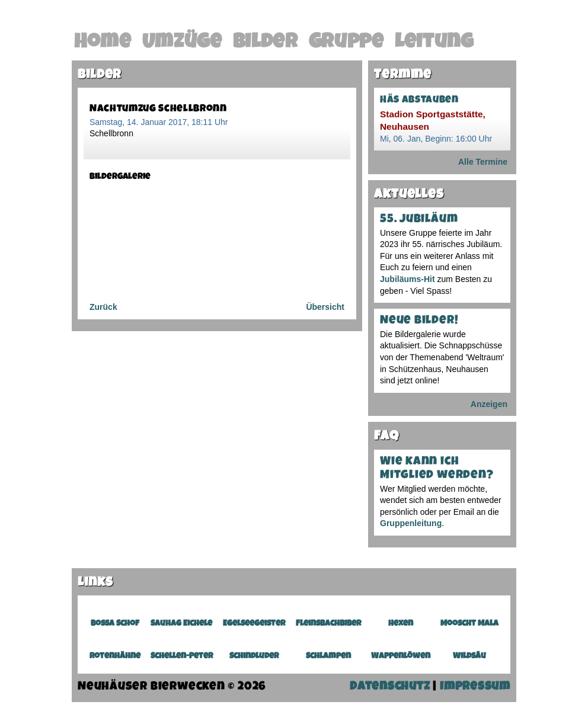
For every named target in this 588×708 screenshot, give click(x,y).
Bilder (266, 43)
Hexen (401, 624)
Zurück (103, 307)
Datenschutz (390, 687)
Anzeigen (489, 404)
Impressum (475, 687)
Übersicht (325, 307)
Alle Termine (483, 162)
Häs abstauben (419, 100)
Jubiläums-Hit (408, 279)
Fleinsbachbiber (328, 624)
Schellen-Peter (182, 656)
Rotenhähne (115, 656)
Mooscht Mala (469, 624)
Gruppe (346, 43)
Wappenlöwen (401, 656)
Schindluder (254, 656)
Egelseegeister (254, 624)
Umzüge (182, 43)
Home (103, 43)
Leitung (434, 43)
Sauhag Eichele (181, 624)
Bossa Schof (115, 624)
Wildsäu (469, 656)
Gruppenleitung (411, 523)
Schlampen (328, 656)
